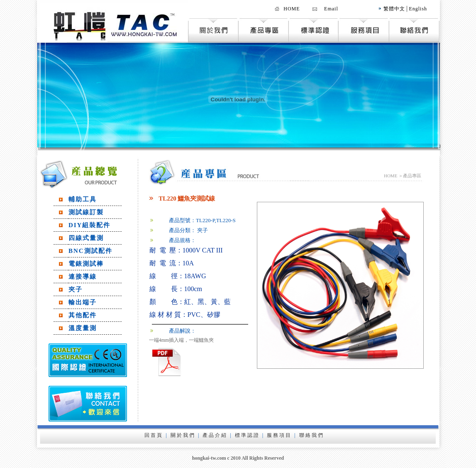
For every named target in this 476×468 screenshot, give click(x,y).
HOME (292, 9)
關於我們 (183, 435)
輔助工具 (83, 199)
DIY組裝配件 (90, 225)
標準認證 (247, 435)
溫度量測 (83, 328)
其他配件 (83, 315)
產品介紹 (215, 435)
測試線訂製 (86, 212)
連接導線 (83, 277)
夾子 (76, 289)
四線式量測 (86, 238)
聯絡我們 (312, 435)
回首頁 (154, 435)
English (418, 9)
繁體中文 (394, 9)
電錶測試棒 (86, 264)
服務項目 (279, 435)
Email (331, 9)
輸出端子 (83, 302)
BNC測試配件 (90, 251)
